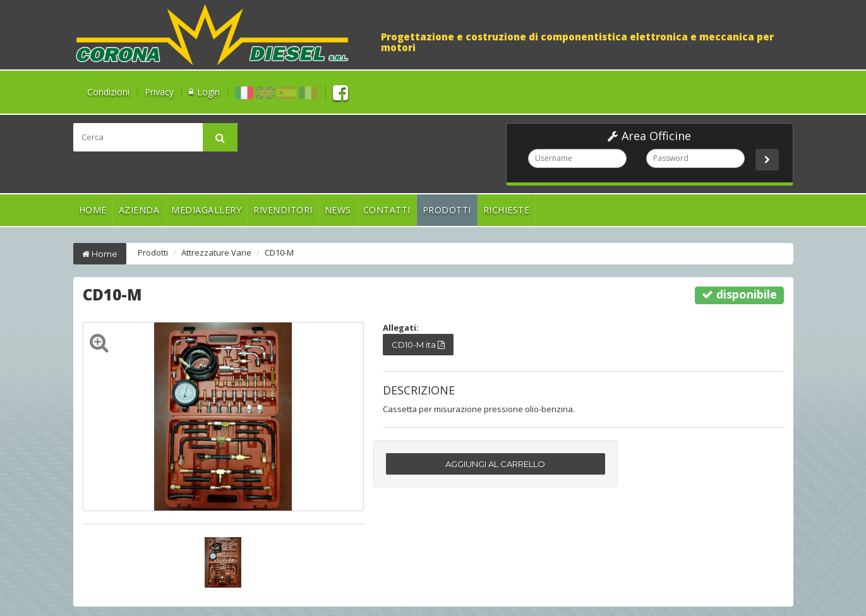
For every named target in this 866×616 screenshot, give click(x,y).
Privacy (159, 92)
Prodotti (447, 210)
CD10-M (279, 252)
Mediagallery (206, 210)
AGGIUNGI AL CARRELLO (495, 464)
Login (208, 92)
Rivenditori (283, 210)
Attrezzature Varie (216, 252)
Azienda (139, 210)
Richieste (507, 210)
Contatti (387, 210)
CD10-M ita (418, 345)
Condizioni (108, 92)
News (338, 210)
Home (93, 210)
